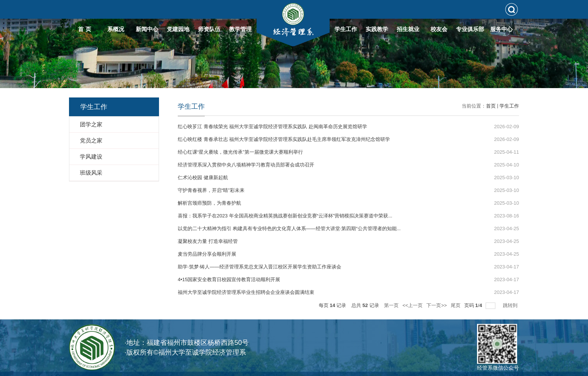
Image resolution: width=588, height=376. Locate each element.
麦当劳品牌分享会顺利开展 (207, 254)
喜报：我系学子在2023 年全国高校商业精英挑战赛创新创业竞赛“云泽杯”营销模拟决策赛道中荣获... (285, 216)
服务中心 (501, 29)
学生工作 (346, 29)
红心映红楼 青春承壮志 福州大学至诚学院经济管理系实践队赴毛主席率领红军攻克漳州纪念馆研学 (284, 139)
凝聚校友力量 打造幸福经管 (208, 241)
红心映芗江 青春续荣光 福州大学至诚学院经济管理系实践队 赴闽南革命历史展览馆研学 (272, 127)
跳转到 (511, 305)
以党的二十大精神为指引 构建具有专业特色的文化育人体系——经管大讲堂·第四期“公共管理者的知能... (289, 228)
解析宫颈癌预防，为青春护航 (209, 203)
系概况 (116, 29)
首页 (491, 106)
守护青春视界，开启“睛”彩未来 (211, 190)
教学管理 (240, 29)
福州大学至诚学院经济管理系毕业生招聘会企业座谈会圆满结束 (246, 292)
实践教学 (377, 29)
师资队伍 (209, 29)
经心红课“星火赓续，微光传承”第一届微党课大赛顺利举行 (240, 152)
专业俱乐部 (470, 29)
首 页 (84, 29)
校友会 (439, 29)
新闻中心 (147, 29)
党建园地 (178, 29)
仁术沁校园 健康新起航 (203, 178)
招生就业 (408, 29)
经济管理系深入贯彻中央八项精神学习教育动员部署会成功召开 (246, 165)
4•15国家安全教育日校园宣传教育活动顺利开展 (229, 279)
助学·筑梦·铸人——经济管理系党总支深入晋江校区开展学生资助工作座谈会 (259, 267)
